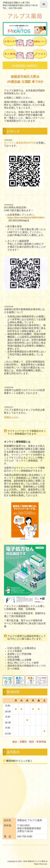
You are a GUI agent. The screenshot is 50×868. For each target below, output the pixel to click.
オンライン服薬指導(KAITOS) (20, 143)
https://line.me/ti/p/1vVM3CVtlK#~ (26, 218)
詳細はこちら (11, 417)
